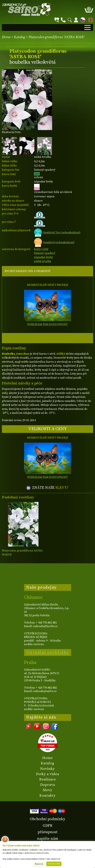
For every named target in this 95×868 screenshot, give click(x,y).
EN (90, 19)
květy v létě (41, 249)
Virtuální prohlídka (47, 652)
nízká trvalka (43, 261)
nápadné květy (43, 257)
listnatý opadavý (45, 253)
